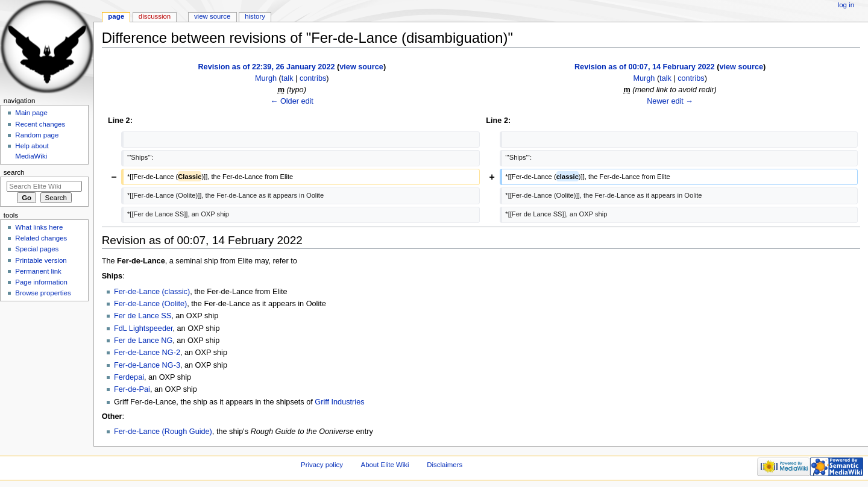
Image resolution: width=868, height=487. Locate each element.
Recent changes (40, 124)
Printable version (41, 260)
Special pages (37, 249)
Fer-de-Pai (132, 389)
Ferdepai (129, 377)
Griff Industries (339, 402)
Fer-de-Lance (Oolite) (150, 304)
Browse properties (43, 293)
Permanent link (38, 271)
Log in (846, 5)
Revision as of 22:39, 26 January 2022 (266, 67)
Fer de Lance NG (143, 341)
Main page (31, 113)
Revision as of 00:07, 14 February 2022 (645, 67)
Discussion (155, 16)
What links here (39, 227)
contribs (313, 78)
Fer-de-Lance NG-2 (147, 353)
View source (212, 16)
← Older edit (292, 101)
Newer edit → (670, 101)
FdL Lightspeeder (143, 328)
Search (14, 172)
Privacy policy (322, 465)
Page (116, 16)
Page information (41, 282)
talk (288, 78)
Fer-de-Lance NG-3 (147, 365)
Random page (37, 135)
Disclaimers (445, 465)
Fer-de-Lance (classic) (152, 292)
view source (361, 67)
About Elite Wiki (385, 465)
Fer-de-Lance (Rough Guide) (163, 432)
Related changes (41, 238)
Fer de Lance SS (143, 316)
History (255, 16)
